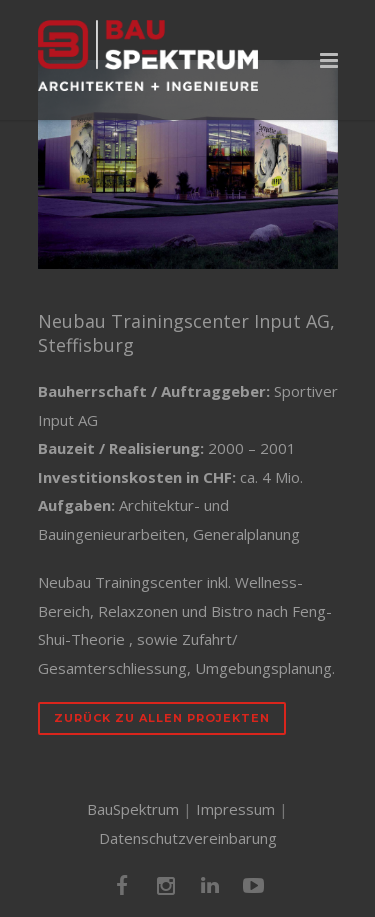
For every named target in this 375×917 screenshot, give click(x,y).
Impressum (235, 809)
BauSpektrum (133, 809)
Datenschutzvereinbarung (188, 838)
